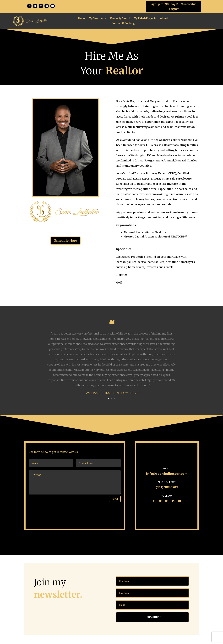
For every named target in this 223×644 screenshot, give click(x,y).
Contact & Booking (123, 23)
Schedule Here (65, 240)
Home (82, 19)
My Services (96, 19)
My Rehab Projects (145, 19)
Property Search (120, 19)
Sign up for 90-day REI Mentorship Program (173, 7)
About (164, 19)
